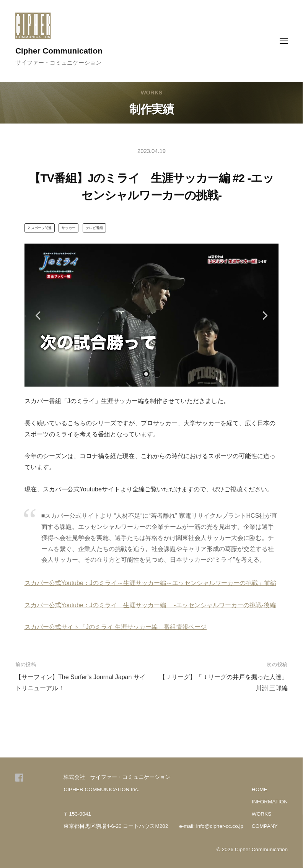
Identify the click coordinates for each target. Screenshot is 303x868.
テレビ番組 (94, 228)
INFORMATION (270, 802)
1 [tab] (146, 374)
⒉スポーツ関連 (40, 228)
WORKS (261, 814)
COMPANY (265, 826)
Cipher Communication (59, 51)
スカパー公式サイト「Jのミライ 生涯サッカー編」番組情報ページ (116, 627)
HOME (260, 789)
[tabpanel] (152, 315)
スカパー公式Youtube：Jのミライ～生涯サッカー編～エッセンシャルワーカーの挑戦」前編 (150, 583)
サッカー (68, 228)
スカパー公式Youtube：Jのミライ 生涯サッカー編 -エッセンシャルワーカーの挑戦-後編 (150, 605)
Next (265, 315)
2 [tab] (157, 374)
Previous (38, 315)
